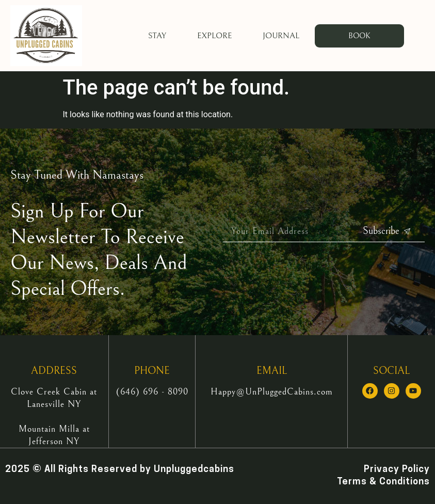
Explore (214, 36)
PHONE (152, 371)
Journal (281, 36)
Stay (157, 36)
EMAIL (272, 371)
